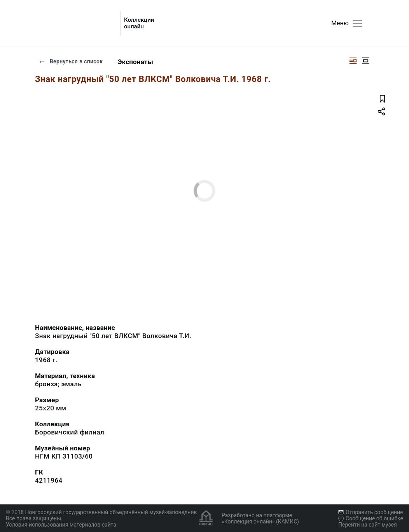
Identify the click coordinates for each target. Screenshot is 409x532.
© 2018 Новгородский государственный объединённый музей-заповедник (101, 512)
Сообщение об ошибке (371, 518)
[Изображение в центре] (365, 61)
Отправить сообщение (371, 512)
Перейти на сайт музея (368, 525)
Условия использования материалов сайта (61, 525)
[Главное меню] (357, 24)
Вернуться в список (71, 61)
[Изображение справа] (353, 61)
